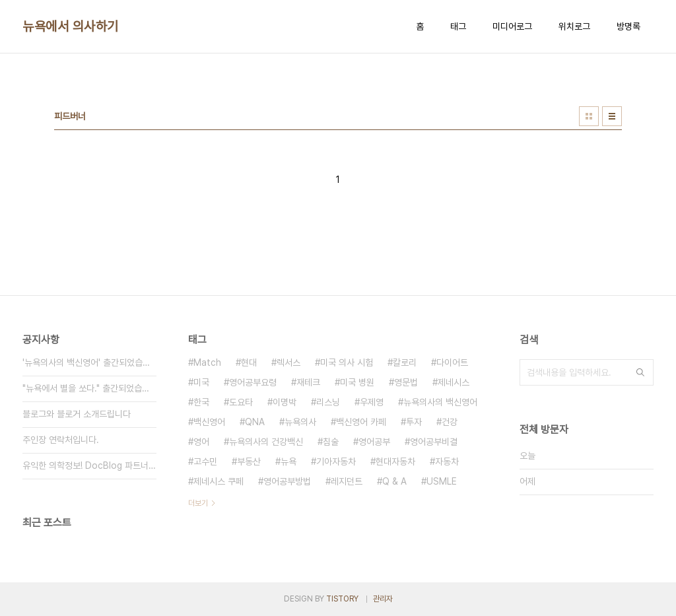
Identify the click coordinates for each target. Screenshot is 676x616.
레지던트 (347, 481)
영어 (201, 442)
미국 (201, 382)
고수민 (205, 462)
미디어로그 (512, 26)
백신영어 (209, 422)
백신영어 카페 (361, 422)
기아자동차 (336, 462)
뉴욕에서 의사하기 (71, 26)
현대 (249, 362)
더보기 (198, 503)
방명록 (628, 26)
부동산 (249, 462)
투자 (414, 422)
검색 (640, 372)
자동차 (447, 462)
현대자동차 (395, 462)
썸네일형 (589, 116)
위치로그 (574, 26)
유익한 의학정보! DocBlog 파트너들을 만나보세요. (89, 465)
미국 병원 (357, 382)
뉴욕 (288, 462)
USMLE (442, 481)
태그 (458, 26)
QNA (255, 422)
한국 (201, 402)
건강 (450, 422)
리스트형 (612, 116)
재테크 (308, 382)
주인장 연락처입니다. (61, 440)
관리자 (383, 599)
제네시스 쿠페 (219, 481)
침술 (331, 442)
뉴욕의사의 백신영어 (440, 402)
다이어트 (452, 362)
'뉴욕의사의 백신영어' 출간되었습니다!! (89, 362)
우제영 (372, 402)
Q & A (394, 481)
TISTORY (342, 599)
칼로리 (405, 362)
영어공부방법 (287, 481)
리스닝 (328, 402)
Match (207, 362)
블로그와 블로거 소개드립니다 (77, 414)
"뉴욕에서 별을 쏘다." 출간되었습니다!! (89, 388)
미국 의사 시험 (347, 362)
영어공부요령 (253, 382)
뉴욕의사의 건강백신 (266, 442)
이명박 (285, 402)
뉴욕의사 (300, 422)
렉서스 (288, 362)
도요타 (241, 402)
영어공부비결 (434, 442)
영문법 (406, 382)
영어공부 (374, 442)
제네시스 (454, 382)
